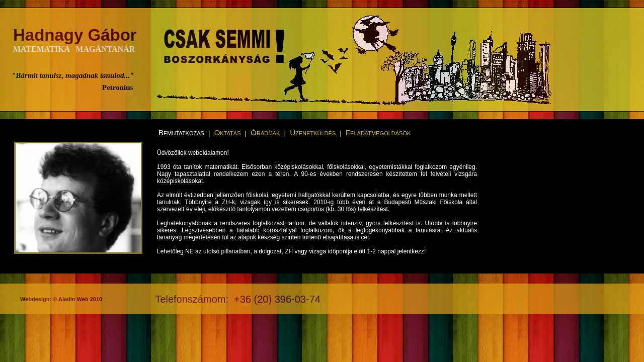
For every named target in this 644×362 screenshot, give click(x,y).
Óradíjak (265, 132)
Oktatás (228, 132)
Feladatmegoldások (378, 132)
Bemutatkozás (181, 132)
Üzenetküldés (313, 132)
